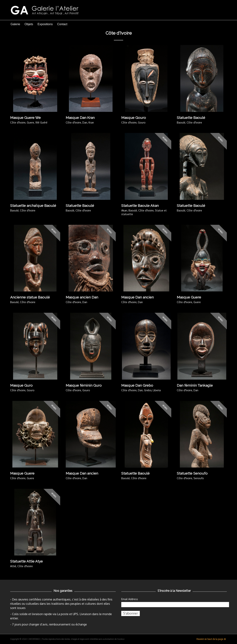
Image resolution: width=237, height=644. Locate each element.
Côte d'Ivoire (18, 122)
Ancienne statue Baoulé (30, 297)
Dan (85, 122)
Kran (91, 122)
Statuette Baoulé (191, 118)
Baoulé (181, 122)
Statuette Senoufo (192, 473)
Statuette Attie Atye (26, 561)
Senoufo (199, 478)
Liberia (157, 390)
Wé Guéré (41, 122)
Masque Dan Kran (80, 118)
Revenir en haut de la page (211, 639)
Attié (13, 566)
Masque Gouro (134, 118)
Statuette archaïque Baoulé (33, 206)
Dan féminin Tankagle (195, 385)
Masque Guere (189, 297)
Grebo (148, 390)
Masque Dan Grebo (137, 385)
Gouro (142, 122)
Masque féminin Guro (84, 385)
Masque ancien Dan (82, 297)
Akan (124, 210)
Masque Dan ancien (137, 297)
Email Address (130, 599)
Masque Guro (21, 385)
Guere (30, 122)
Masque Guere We (25, 118)
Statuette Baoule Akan (140, 206)
